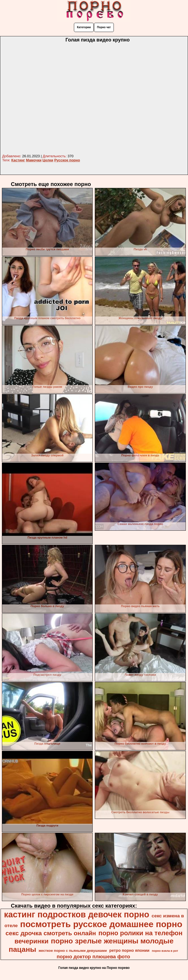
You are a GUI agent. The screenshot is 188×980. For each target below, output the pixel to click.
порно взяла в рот (165, 951)
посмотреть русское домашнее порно (101, 924)
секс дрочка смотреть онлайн (51, 933)
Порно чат (104, 27)
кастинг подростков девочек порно (77, 914)
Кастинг (18, 160)
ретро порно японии (129, 950)
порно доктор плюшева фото (93, 957)
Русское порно (67, 160)
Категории (84, 27)
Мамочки (34, 160)
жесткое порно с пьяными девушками (73, 951)
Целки (48, 160)
